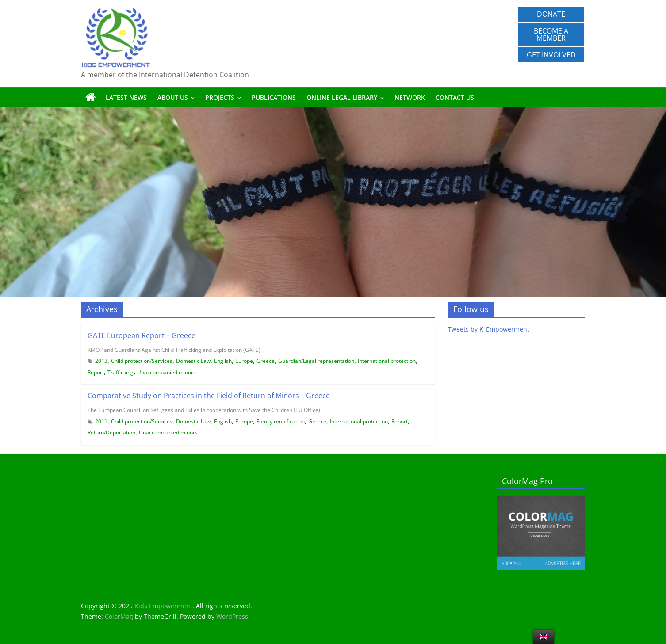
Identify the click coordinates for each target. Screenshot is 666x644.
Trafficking (121, 372)
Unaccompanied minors (166, 372)
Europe (244, 361)
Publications (274, 97)
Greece (266, 361)
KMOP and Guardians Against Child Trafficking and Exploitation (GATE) (174, 350)
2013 (101, 361)
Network (410, 97)
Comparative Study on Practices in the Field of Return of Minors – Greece (209, 396)
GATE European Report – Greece (142, 335)
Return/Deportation (111, 433)
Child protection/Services (142, 361)
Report (96, 372)
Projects (220, 97)
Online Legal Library (342, 97)
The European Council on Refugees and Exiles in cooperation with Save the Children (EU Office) (204, 410)
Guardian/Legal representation (316, 361)
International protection (387, 361)
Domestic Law (193, 361)
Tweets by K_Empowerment (489, 329)
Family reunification (281, 421)
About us (173, 97)
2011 (101, 421)
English (223, 361)
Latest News (126, 97)
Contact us (455, 97)
